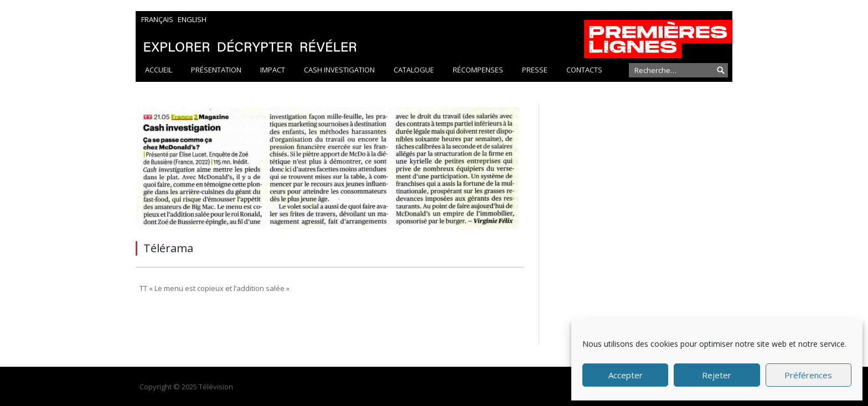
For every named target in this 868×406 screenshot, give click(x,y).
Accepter (626, 375)
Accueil (159, 70)
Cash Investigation (339, 70)
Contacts (584, 70)
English (192, 19)
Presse (535, 70)
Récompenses (478, 70)
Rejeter (717, 375)
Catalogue (414, 70)
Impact (273, 70)
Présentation (216, 70)
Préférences (808, 375)
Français (157, 19)
